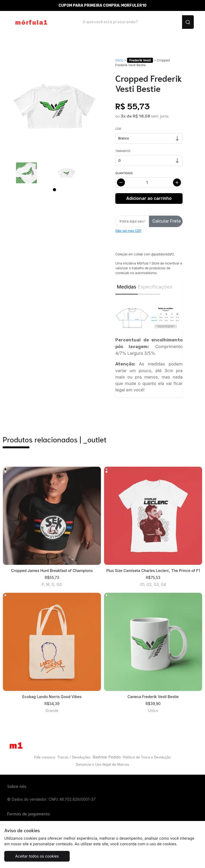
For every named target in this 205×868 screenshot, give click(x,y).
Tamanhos (123, 151)
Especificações (149, 287)
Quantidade (124, 173)
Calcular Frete (167, 221)
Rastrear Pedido (107, 757)
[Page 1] (54, 190)
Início (119, 60)
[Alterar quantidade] (149, 183)
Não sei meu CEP (128, 231)
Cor (118, 129)
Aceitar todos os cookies (37, 856)
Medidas (127, 287)
